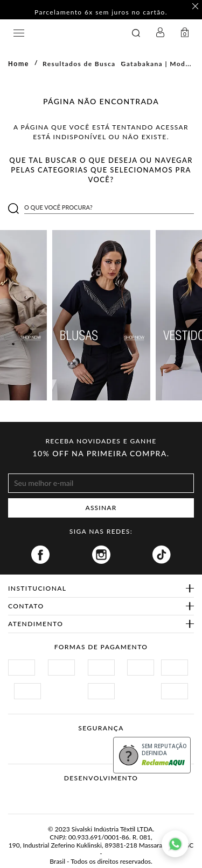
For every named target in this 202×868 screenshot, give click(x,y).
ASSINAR (101, 508)
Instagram (101, 555)
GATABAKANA (68, 33)
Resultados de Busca (79, 64)
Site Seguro (34, 741)
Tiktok (162, 555)
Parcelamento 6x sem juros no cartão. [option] (101, 13)
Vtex (81, 795)
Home (19, 64)
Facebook (40, 555)
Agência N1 (121, 795)
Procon (91, 741)
